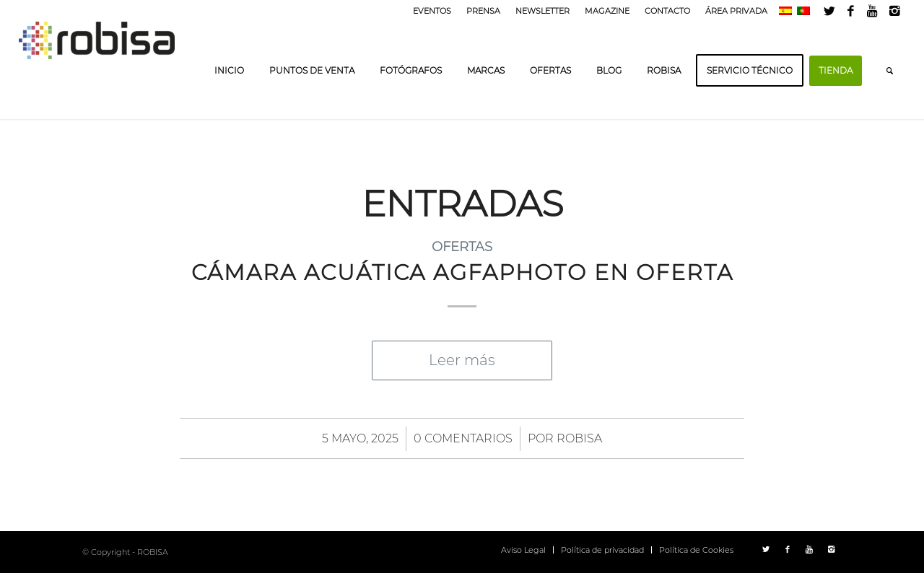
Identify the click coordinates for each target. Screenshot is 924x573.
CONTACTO (667, 11)
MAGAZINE (607, 11)
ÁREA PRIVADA (736, 11)
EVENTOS (432, 11)
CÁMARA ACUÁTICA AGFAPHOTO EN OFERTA (462, 272)
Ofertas (462, 246)
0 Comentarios (463, 438)
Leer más (462, 360)
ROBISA (579, 438)
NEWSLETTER (542, 11)
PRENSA (483, 11)
